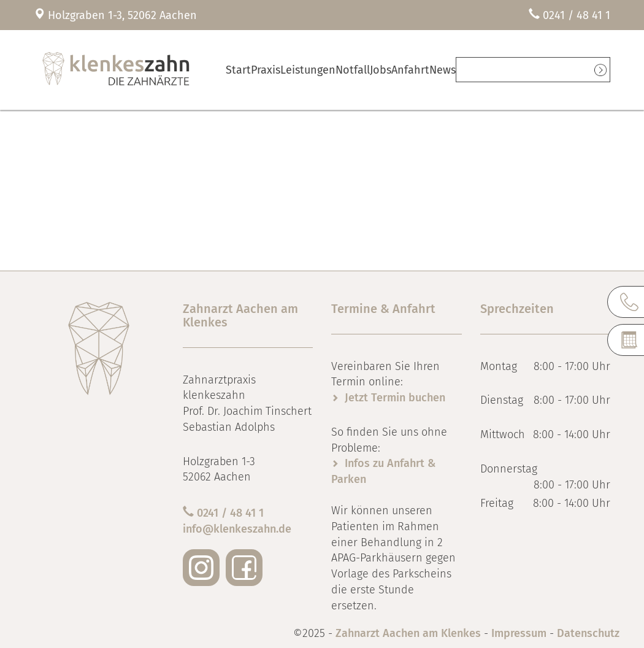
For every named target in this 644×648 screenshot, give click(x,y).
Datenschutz (588, 633)
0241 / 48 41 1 (577, 15)
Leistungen (329, 70)
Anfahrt (455, 70)
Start (243, 70)
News (495, 70)
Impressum (519, 633)
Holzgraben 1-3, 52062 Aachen (122, 15)
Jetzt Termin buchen (395, 398)
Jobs (416, 70)
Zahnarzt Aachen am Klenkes (410, 633)
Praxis (280, 70)
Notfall (379, 70)
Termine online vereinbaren (558, 70)
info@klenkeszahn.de (237, 529)
